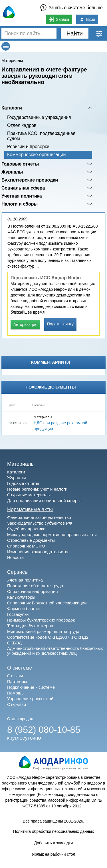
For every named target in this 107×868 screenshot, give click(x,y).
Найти (75, 33)
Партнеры (17, 681)
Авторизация (25, 324)
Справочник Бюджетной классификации (47, 603)
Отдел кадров (22, 125)
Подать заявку (60, 324)
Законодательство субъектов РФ (40, 523)
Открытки (17, 704)
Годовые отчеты (20, 164)
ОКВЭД (14, 643)
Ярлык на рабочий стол (54, 854)
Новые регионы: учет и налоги (37, 489)
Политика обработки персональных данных (53, 831)
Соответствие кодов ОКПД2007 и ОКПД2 (48, 637)
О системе (20, 668)
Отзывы (15, 676)
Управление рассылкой (30, 699)
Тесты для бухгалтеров (30, 626)
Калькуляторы (21, 597)
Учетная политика (22, 196)
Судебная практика (26, 529)
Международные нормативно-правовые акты (52, 534)
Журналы (12, 172)
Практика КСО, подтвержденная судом (41, 136)
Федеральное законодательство (39, 517)
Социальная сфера (23, 188)
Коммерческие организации (36, 155)
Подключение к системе (31, 687)
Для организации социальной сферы (44, 500)
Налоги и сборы (20, 204)
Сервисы (18, 572)
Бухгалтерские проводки (30, 180)
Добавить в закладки (54, 843)
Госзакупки (18, 614)
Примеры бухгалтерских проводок (41, 620)
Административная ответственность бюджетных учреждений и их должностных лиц (55, 651)
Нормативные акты (30, 509)
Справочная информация (33, 591)
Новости (15, 557)
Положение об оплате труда (35, 586)
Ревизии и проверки (28, 147)
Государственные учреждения (39, 117)
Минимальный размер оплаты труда (43, 631)
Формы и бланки (23, 609)
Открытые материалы (29, 495)
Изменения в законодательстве (38, 552)
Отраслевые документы (31, 540)
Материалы (12, 61)
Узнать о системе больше (76, 8)
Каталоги (12, 108)
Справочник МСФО (26, 546)
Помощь (15, 693)
